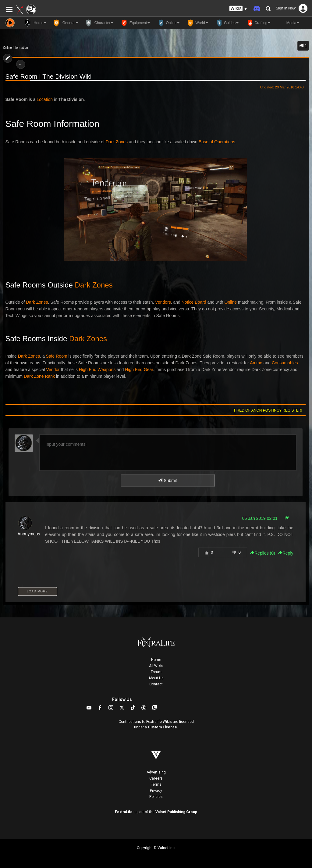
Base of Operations (217, 142)
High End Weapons (97, 370)
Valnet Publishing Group (176, 812)
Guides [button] (226, 23)
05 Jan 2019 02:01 (260, 518)
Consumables (285, 363)
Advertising (156, 772)
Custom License (162, 727)
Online (231, 302)
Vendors (163, 302)
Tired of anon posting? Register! (268, 410)
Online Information (16, 48)
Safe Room (57, 356)
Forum (156, 672)
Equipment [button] (135, 23)
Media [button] (288, 23)
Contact (156, 684)
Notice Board (194, 302)
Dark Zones (117, 142)
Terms (156, 784)
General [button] (65, 23)
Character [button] (99, 23)
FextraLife (124, 812)
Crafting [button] (257, 23)
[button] (238, 9)
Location (45, 99)
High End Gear (139, 370)
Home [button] (35, 23)
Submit (167, 480)
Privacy (156, 791)
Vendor (53, 370)
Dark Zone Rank (39, 376)
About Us (156, 678)
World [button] (197, 23)
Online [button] (168, 23)
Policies (156, 797)
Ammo (256, 363)
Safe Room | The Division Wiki (49, 76)
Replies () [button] (263, 553)
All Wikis (156, 666)
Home (156, 660)
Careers (156, 778)
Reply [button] (286, 553)
